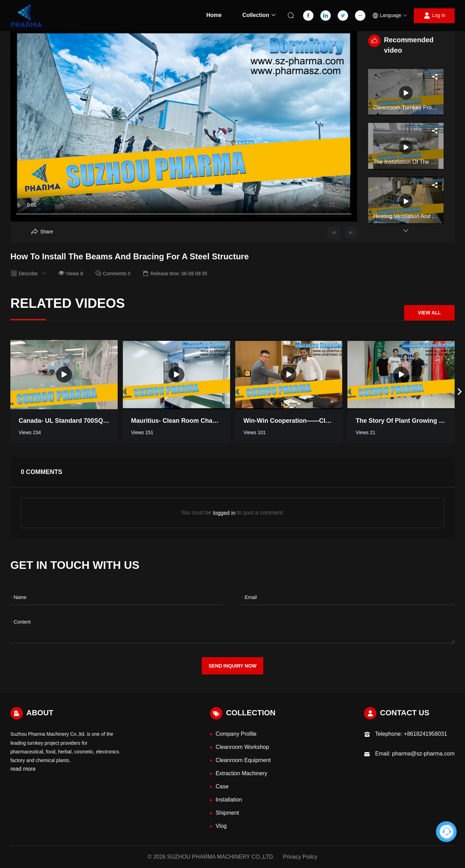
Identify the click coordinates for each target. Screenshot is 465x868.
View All (429, 313)
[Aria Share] (42, 232)
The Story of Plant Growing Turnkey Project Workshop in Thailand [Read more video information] (401, 421)
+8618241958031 (425, 734)
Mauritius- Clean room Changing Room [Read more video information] (176, 421)
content (21, 622)
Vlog (221, 826)
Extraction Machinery (241, 773)
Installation (229, 800)
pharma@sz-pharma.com (423, 754)
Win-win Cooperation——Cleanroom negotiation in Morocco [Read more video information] (289, 421)
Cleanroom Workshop (242, 747)
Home (214, 15)
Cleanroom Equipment (243, 760)
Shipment (227, 813)
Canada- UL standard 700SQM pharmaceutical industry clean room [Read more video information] (64, 421)
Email (249, 598)
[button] (390, 16)
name (19, 598)
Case (222, 786)
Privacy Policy (300, 857)
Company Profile (236, 734)
